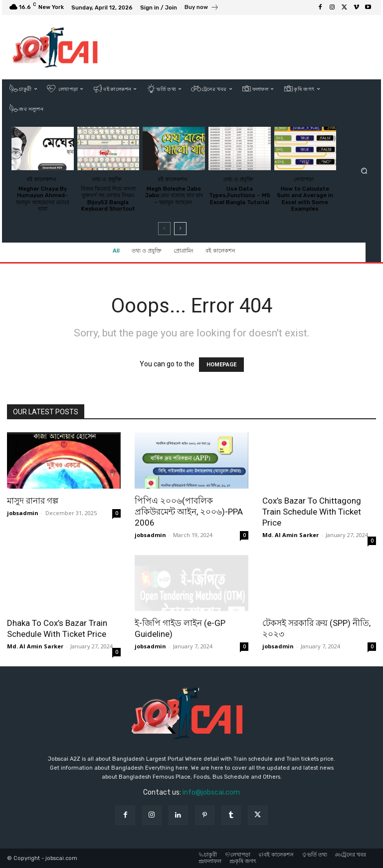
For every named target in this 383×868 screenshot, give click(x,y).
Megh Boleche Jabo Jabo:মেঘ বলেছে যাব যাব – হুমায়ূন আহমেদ (174, 195)
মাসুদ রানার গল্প (33, 501)
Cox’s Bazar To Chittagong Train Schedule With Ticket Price (312, 512)
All (116, 251)
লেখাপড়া (304, 179)
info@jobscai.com (211, 792)
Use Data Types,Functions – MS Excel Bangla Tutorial (240, 195)
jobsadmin (23, 513)
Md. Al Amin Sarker (290, 535)
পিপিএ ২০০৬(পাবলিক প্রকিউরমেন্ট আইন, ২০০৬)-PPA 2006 (189, 512)
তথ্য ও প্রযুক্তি (147, 251)
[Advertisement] (249, 47)
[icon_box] (202, 8)
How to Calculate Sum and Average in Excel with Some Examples (305, 199)
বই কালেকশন (220, 251)
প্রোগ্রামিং (184, 251)
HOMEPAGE (221, 365)
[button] (364, 171)
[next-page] (180, 229)
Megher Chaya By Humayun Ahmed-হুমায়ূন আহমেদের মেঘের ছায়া (43, 199)
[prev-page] (164, 229)
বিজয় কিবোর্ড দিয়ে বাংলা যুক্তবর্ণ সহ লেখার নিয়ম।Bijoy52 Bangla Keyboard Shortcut (108, 199)
